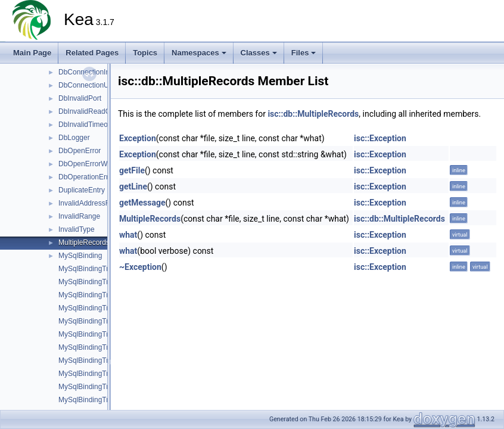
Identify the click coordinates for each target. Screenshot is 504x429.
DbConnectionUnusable (96, 85)
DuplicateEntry (82, 190)
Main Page (32, 53)
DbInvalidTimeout (86, 125)
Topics (145, 53)
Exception (138, 138)
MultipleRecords (84, 243)
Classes (259, 53)
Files (304, 53)
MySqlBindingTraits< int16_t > (106, 308)
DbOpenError (80, 151)
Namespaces (199, 53)
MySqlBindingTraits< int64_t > (106, 334)
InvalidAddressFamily (92, 203)
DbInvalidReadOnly (89, 111)
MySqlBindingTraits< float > (102, 295)
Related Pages (92, 53)
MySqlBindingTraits (89, 269)
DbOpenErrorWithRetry (95, 164)
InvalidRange (79, 216)
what (128, 235)
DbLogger (74, 138)
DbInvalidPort (80, 98)
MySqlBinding (80, 256)
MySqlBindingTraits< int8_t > (104, 347)
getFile (132, 170)
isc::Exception (380, 138)
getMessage (142, 203)
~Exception (140, 267)
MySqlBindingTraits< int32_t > (106, 321)
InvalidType (77, 229)
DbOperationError (87, 177)
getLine (133, 186)
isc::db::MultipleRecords (313, 114)
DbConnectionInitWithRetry (102, 72)
